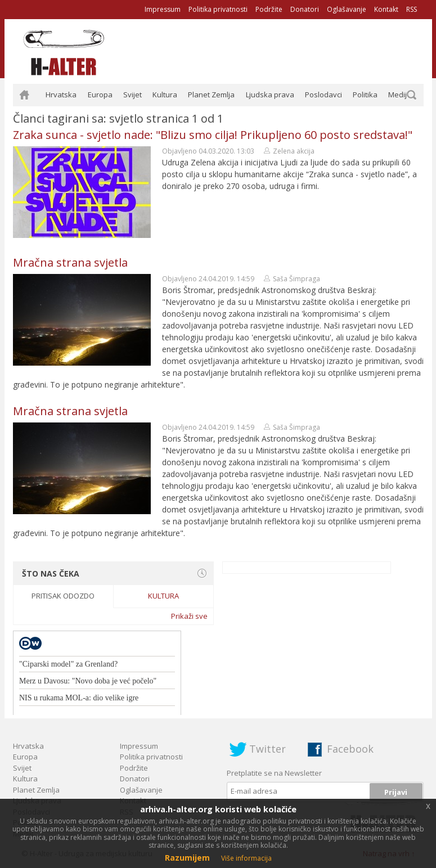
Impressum (163, 9)
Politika (365, 95)
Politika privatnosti (218, 9)
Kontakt (386, 9)
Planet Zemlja (211, 95)
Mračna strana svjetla (70, 262)
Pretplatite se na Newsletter (274, 773)
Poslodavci (323, 95)
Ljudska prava (270, 95)
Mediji (398, 95)
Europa (100, 95)
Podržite (269, 9)
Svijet (132, 95)
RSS (412, 9)
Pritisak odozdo (63, 596)
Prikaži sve (189, 616)
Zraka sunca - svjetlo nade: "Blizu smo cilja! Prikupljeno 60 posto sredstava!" (213, 135)
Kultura (165, 95)
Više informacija (246, 858)
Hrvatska (61, 95)
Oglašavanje (347, 9)
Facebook (350, 749)
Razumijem (187, 858)
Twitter (268, 749)
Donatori (305, 9)
